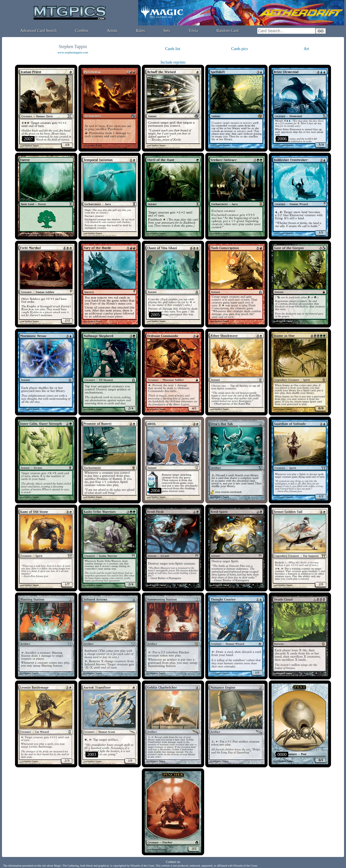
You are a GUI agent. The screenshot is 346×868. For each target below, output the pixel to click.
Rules (140, 31)
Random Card (228, 31)
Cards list (173, 49)
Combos (82, 31)
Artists (112, 31)
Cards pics (240, 49)
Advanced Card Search (38, 31)
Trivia (193, 31)
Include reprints (173, 62)
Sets (167, 31)
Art (307, 49)
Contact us (173, 862)
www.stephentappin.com (73, 52)
